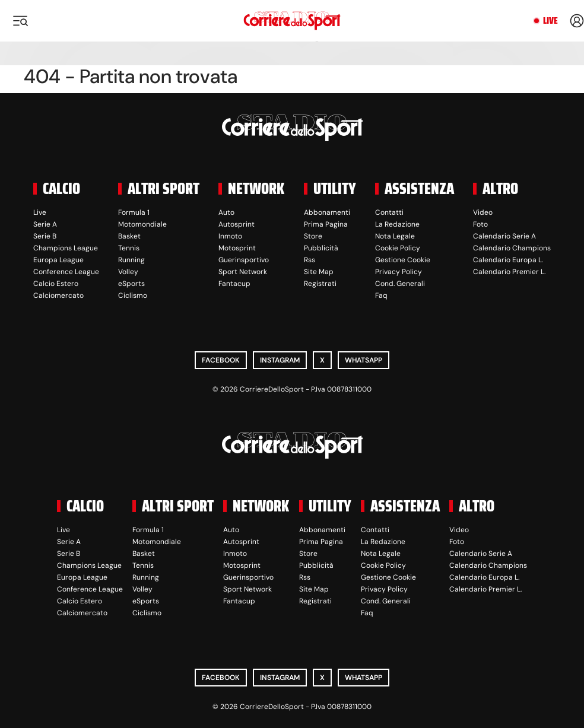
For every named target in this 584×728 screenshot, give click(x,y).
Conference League (66, 272)
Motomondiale (142, 224)
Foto (480, 224)
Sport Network (243, 272)
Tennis (129, 248)
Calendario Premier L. (509, 272)
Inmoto (230, 236)
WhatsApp (364, 360)
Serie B (45, 236)
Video (483, 212)
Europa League (58, 260)
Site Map (319, 272)
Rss (310, 260)
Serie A (45, 224)
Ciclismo (133, 295)
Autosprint (237, 224)
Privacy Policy (399, 272)
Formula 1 (134, 212)
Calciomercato (58, 295)
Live (550, 21)
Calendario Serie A (504, 236)
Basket (129, 236)
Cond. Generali (400, 284)
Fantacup (234, 284)
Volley (128, 272)
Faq (381, 295)
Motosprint (237, 248)
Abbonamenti (327, 212)
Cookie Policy (398, 248)
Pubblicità (321, 248)
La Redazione (397, 224)
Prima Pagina (326, 224)
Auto (226, 212)
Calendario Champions (512, 248)
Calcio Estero (56, 284)
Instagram (280, 360)
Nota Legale (395, 236)
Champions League (66, 248)
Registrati (320, 284)
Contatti (389, 212)
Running (131, 260)
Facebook (221, 360)
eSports (131, 284)
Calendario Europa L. (508, 260)
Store (313, 236)
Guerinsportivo (244, 260)
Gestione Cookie (403, 260)
